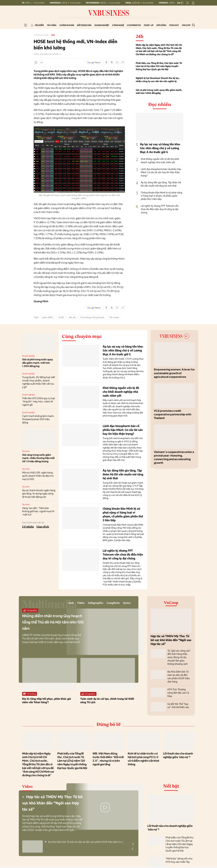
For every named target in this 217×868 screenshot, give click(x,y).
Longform (104, 604)
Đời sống (161, 25)
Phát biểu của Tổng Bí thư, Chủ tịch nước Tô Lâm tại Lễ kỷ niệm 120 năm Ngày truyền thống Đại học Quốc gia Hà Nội (159, 66)
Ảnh (39, 604)
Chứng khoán (67, 25)
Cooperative (134, 25)
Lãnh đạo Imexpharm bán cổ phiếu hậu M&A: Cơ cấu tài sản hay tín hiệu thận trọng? (161, 172)
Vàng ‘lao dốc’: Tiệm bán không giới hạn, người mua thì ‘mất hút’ (38, 511)
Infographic (76, 604)
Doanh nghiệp (102, 25)
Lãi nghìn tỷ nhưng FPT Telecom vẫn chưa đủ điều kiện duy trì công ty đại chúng (160, 209)
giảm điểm (48, 317)
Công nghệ (118, 25)
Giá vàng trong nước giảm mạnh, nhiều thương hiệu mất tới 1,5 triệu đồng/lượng (38, 458)
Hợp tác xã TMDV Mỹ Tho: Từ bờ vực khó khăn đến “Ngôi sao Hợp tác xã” (171, 640)
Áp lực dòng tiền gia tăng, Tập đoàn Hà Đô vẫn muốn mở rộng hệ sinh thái (161, 184)
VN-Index (114, 317)
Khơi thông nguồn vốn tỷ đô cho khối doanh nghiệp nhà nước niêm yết (160, 161)
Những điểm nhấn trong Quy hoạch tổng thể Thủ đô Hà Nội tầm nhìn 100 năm (52, 624)
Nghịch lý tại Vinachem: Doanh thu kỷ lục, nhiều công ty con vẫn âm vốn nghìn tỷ (158, 80)
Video (54, 604)
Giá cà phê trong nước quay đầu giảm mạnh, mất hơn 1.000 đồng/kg (159, 91)
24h (56, 35)
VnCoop (186, 25)
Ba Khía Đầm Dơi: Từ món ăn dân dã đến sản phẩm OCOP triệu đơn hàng (84, 836)
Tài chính (52, 25)
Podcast (174, 25)
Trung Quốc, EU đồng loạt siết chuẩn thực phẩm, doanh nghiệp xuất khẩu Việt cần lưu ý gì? (39, 382)
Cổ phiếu (28, 527)
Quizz (124, 604)
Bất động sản (84, 25)
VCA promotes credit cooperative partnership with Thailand (173, 414)
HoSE (61, 317)
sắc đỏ (72, 317)
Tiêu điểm (39, 25)
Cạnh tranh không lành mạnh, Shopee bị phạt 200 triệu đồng (38, 419)
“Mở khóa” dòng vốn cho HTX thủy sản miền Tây (179, 855)
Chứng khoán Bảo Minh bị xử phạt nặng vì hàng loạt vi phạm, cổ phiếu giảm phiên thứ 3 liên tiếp (162, 196)
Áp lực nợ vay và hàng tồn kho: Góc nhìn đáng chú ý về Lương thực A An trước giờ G (160, 148)
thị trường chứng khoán (92, 317)
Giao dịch (43, 527)
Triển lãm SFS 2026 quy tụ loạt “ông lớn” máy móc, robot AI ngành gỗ (39, 401)
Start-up (149, 25)
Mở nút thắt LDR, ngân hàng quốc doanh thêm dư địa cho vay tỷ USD (38, 476)
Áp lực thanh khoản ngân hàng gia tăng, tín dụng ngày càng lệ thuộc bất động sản (39, 494)
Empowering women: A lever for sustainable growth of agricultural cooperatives (174, 373)
